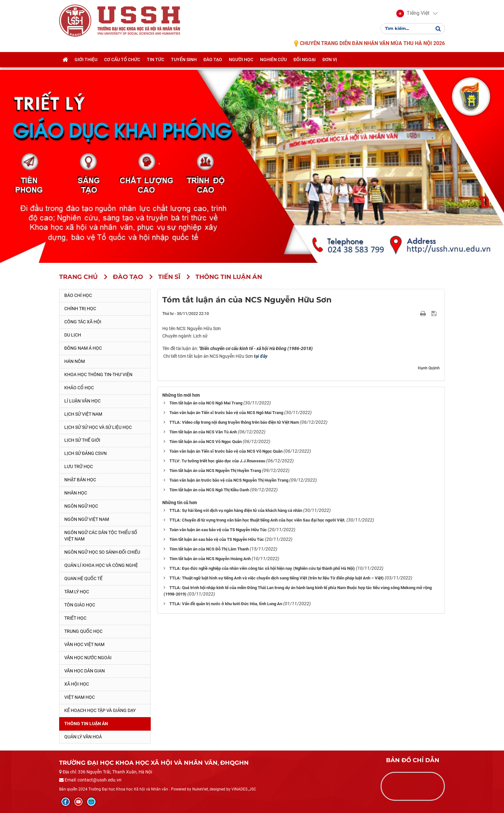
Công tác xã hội (83, 322)
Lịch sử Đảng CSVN (85, 453)
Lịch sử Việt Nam (83, 414)
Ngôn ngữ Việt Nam (87, 519)
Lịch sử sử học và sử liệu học (98, 427)
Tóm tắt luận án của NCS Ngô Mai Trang (206, 403)
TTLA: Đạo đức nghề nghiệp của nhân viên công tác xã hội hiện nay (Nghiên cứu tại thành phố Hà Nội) (262, 568)
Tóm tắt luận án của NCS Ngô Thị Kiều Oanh (209, 490)
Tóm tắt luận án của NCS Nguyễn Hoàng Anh (210, 559)
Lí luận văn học (82, 401)
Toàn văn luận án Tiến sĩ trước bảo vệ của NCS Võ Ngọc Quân (226, 451)
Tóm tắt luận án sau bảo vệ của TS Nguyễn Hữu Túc (217, 539)
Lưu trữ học (79, 467)
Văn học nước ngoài (88, 658)
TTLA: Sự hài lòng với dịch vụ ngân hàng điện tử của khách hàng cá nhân (236, 510)
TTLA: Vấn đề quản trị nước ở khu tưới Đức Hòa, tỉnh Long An (226, 604)
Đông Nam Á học (83, 348)
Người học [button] (241, 63)
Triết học (75, 618)
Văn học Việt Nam (84, 644)
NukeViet (200, 789)
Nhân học (76, 493)
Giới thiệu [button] (86, 63)
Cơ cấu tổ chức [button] (122, 63)
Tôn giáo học (80, 605)
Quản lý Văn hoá (83, 737)
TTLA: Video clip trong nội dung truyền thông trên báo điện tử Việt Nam (234, 422)
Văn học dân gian (85, 671)
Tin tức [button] (156, 63)
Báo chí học (78, 295)
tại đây (261, 356)
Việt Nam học (80, 697)
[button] (413, 15)
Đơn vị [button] (330, 63)
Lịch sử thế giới (82, 440)
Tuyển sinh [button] (184, 63)
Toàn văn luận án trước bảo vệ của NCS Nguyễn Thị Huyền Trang (229, 480)
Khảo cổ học (79, 388)
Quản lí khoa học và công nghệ (101, 565)
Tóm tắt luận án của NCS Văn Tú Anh (203, 432)
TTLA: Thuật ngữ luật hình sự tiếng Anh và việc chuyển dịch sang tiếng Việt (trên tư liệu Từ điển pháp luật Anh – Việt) (277, 578)
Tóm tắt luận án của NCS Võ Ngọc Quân (206, 442)
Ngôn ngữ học (81, 506)
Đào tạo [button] (213, 63)
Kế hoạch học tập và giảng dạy (100, 710)
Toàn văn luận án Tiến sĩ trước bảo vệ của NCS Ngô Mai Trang (226, 413)
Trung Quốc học (83, 631)
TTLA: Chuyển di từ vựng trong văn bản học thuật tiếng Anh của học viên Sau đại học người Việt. (257, 520)
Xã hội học (77, 684)
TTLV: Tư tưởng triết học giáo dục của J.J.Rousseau (217, 461)
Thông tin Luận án (86, 724)
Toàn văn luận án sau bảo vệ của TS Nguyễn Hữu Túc (218, 530)
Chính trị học (80, 309)
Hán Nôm (75, 361)
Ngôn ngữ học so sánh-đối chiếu (102, 552)
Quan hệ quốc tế (83, 578)
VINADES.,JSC (244, 789)
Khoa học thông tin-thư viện (98, 374)
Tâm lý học (77, 592)
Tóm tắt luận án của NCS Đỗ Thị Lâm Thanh (209, 549)
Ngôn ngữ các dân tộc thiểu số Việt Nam (101, 536)
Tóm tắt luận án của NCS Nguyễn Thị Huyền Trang (215, 471)
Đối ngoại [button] (305, 63)
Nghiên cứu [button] (273, 63)
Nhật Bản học (80, 480)
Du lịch (73, 335)
